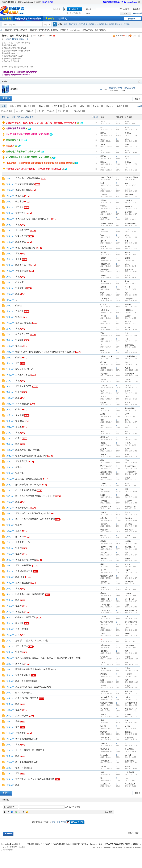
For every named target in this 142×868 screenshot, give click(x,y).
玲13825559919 (106, 466)
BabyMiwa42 (105, 645)
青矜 (102, 772)
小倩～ (128, 697)
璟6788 (103, 241)
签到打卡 (14, 89)
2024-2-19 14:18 (131, 653)
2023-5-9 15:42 (130, 509)
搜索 (46, 25)
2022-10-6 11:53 (131, 705)
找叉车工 (20, 340)
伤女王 (103, 570)
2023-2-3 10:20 (130, 642)
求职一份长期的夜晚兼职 (27, 681)
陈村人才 (110, 106)
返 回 (138, 99)
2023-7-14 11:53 (131, 428)
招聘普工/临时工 (23, 675)
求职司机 (20, 196)
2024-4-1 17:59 (130, 324)
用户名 (89, 9)
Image (12, 812)
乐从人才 (98, 106)
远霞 (127, 351)
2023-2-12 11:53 (131, 630)
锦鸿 (127, 437)
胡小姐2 (104, 478)
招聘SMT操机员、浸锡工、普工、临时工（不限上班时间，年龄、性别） (49, 658)
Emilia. (103, 634)
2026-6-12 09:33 (131, 153)
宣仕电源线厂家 (107, 622)
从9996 (128, 564)
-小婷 (127, 605)
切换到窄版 (139, 2)
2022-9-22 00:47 (131, 728)
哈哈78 (103, 593)
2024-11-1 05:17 (131, 214)
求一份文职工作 (23, 230)
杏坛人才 (84, 106)
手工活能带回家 (23, 190)
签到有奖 (63, 19)
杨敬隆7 (104, 541)
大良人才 (15, 106)
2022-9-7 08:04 (130, 751)
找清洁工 (20, 282)
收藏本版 (122, 36)
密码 (88, 13)
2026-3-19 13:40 (131, 607)
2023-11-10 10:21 (131, 387)
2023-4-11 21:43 (131, 532)
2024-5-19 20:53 (131, 353)
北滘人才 (57, 106)
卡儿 (102, 639)
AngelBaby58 (105, 784)
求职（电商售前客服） (26, 248)
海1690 (103, 252)
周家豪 (103, 258)
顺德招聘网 (1, 30)
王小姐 (103, 668)
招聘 (65, 24)
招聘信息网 (83, 24)
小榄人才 (40, 111)
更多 (32, 117)
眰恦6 (103, 460)
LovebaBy (104, 755)
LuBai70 (104, 385)
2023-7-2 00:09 (130, 445)
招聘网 (91, 24)
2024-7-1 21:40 (130, 266)
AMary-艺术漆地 (107, 177)
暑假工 (18, 259)
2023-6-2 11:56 (130, 486)
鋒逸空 (128, 391)
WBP (102, 408)
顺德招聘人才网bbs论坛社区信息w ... (124, 88)
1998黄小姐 (105, 599)
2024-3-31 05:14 (131, 330)
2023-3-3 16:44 (130, 595)
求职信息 (80, 111)
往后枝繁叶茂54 (107, 576)
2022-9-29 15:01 (131, 717)
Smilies (27, 812)
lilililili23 (104, 206)
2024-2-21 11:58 (131, 358)
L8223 (103, 495)
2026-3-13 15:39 (131, 197)
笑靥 (127, 218)
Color (8, 812)
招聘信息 (119, 24)
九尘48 (103, 368)
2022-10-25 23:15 (131, 682)
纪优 (102, 680)
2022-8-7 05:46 (130, 780)
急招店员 (10, 146)
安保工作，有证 (23, 375)
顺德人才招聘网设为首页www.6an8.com (17, 2)
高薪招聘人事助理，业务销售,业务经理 (33, 687)
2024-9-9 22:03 (130, 220)
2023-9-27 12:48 (131, 393)
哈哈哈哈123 (105, 218)
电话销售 (20, 623)
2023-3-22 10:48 (131, 543)
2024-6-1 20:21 (130, 289)
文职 (17, 727)
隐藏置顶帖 (96, 123)
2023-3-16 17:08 (131, 572)
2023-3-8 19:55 (130, 584)
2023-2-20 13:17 (131, 601)
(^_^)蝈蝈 (104, 709)
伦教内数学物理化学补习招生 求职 (31, 456)
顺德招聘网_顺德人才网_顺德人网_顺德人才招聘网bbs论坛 (49, 844)
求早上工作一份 (23, 542)
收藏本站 (37, 2)
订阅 (134, 36)
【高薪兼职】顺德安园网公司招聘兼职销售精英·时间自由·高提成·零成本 (39, 163)
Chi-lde (128, 535)
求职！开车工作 (23, 265)
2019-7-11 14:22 (131, 170)
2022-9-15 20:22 (131, 734)
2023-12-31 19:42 (131, 364)
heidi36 (103, 726)
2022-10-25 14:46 (131, 688)
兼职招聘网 (109, 24)
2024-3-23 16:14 (131, 335)
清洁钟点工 (21, 213)
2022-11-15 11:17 (131, 699)
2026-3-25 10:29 (131, 191)
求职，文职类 (22, 646)
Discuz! (13, 844)
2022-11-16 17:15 (131, 665)
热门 (18, 117)
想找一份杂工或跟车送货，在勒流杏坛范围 (35, 519)
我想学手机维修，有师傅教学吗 (30, 594)
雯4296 (103, 327)
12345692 (104, 524)
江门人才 (19, 111)
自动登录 (125, 9)
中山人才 (51, 111)
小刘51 (103, 587)
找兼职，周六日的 (24, 323)
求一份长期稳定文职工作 (27, 739)
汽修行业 (20, 311)
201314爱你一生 (107, 697)
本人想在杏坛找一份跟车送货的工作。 (33, 219)
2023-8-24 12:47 (131, 422)
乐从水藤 (20, 415)
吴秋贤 (103, 276)
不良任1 (104, 715)
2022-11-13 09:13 (131, 670)
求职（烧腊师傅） (24, 565)
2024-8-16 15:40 (131, 226)
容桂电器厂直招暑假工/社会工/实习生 (23, 152)
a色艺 (103, 414)
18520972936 (105, 264)
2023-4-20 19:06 (131, 514)
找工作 (18, 392)
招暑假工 (20, 473)
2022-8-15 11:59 (131, 774)
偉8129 (128, 512)
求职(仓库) (20, 577)
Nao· (102, 345)
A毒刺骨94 (105, 299)
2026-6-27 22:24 (131, 135)
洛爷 (127, 241)
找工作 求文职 (22, 716)
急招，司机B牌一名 (24, 369)
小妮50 (103, 379)
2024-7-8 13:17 (130, 566)
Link (16, 812)
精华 (27, 117)
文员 (17, 635)
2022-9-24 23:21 (131, 722)
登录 (54, 822)
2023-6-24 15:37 (131, 474)
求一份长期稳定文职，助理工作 (30, 750)
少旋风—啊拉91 (131, 772)
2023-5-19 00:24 (131, 491)
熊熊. (102, 420)
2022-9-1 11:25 (130, 757)
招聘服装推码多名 (24, 693)
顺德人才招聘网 (12, 39)
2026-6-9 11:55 (130, 158)
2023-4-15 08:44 (131, 520)
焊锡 (17, 721)
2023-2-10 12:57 (131, 636)
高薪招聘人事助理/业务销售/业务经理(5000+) (36, 669)
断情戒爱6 (104, 530)
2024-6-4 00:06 (130, 278)
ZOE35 (103, 616)
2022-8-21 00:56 (131, 769)
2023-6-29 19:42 (131, 451)
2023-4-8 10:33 (130, 538)
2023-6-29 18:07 (131, 457)
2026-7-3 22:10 (130, 124)
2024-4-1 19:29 (130, 318)
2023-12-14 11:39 (131, 376)
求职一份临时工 (23, 508)
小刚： (103, 339)
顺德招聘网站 (130, 408)
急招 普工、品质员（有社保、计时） (32, 641)
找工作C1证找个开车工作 (27, 698)
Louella (103, 512)
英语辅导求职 (22, 271)
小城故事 (104, 501)
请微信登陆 (138, 13)
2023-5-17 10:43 (131, 497)
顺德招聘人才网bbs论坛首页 (28, 19)
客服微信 (50, 19)
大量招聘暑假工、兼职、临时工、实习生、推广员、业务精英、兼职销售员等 (41, 123)
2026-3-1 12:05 (130, 202)
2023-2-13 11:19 (131, 624)
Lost (126, 168)
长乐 (102, 351)
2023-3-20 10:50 (131, 561)
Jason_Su (104, 553)
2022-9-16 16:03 (131, 746)
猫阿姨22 (104, 200)
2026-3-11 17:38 (131, 164)
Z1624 (103, 663)
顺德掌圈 (7, 19)
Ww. (102, 235)
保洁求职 (20, 202)
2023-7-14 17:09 (131, 613)
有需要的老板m (22, 404)
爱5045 (103, 281)
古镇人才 (30, 111)
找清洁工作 (21, 288)
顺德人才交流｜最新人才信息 (94, 30)
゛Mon (103, 483)
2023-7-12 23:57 (131, 434)
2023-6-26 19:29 (131, 468)
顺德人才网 (24, 39)
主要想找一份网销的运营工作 (29, 479)
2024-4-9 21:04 (130, 312)
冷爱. (102, 431)
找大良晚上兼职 (23, 583)
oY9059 (103, 304)
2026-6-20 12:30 (131, 141)
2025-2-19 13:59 (131, 208)
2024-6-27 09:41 (131, 272)
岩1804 (103, 247)
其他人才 (63, 111)
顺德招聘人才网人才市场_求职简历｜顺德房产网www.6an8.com (55, 30)
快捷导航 (132, 19)
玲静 (102, 333)
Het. (102, 778)
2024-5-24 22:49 (131, 295)
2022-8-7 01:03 (130, 786)
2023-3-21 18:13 (131, 549)
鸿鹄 (102, 293)
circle (102, 426)
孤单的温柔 (105, 738)
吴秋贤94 (104, 212)
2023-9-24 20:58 (131, 399)
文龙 (102, 391)
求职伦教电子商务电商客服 (28, 450)
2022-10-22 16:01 (131, 694)
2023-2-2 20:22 (130, 647)
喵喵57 (103, 535)
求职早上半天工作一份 (26, 560)
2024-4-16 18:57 (131, 306)
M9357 (103, 397)
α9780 (103, 628)
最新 (14, 117)
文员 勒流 (20, 421)
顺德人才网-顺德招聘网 (114, 844)
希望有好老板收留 (24, 768)
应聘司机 (20, 664)
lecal (102, 183)
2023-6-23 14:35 (131, 480)
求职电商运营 (22, 461)
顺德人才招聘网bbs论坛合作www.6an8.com (120, 2)
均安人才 (7, 111)
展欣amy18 (105, 270)
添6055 (103, 767)
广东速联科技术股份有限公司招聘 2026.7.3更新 (28, 157)
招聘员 (18, 467)
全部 (4, 106)
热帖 (23, 117)
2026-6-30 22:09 (131, 129)
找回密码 (137, 9)
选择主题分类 (9, 807)
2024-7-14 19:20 (131, 249)
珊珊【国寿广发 (131, 611)
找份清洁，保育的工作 (26, 617)
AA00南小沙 (105, 605)
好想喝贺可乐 (106, 507)
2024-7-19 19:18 (131, 243)
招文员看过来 (22, 236)
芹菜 (102, 720)
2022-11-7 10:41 (131, 676)
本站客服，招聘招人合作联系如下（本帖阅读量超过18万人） (34, 169)
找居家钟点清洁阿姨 (25, 184)
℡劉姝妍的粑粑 (107, 356)
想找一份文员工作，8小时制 (28, 485)
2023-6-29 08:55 (131, 462)
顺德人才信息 (47, 2)
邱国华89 (104, 691)
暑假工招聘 (73, 24)
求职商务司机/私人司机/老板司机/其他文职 (35, 779)
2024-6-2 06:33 (130, 283)
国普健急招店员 (13, 140)
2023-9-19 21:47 (131, 405)
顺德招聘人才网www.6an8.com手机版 (88, 844)
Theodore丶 (105, 195)
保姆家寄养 (21, 733)
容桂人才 (30, 106)
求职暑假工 (21, 242)
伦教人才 (44, 106)
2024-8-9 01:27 (130, 231)
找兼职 (18, 306)
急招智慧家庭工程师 (15, 128)
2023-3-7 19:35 (130, 590)
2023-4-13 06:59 (131, 526)
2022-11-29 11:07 (131, 659)
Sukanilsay (104, 518)
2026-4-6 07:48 (130, 185)
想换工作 (20, 537)
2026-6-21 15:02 (131, 147)
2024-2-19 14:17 (131, 555)
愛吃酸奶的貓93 (107, 224)
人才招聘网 (99, 24)
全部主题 (5, 117)
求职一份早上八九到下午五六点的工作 (33, 513)
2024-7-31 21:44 (131, 237)
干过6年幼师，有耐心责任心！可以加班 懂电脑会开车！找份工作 (45, 352)
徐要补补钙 (105, 437)
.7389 (102, 229)
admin (123, 91)
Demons (128, 593)
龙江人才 (71, 106)
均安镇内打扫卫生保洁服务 (28, 178)
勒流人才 (123, 106)
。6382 (128, 426)
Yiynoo (103, 189)
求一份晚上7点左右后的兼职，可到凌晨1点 (35, 496)
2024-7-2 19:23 (130, 254)
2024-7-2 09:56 (130, 260)
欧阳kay (103, 133)
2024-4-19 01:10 (131, 301)
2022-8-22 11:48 (131, 763)
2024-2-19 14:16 (131, 439)
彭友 (102, 489)
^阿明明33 (104, 582)
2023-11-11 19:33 (131, 382)
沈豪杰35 (104, 732)
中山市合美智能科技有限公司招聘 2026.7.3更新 (28, 134)
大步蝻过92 (105, 374)
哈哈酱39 (104, 657)
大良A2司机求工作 (24, 571)
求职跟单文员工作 (24, 386)
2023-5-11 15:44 (131, 503)
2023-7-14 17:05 (131, 711)
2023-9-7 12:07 (130, 410)
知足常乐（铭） (107, 547)
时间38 (103, 403)
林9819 (103, 362)
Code (23, 812)
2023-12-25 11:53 (131, 370)
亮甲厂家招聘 (22, 629)
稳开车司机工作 (23, 334)
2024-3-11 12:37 (131, 341)
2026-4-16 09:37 (131, 179)
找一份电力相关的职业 (26, 490)
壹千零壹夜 (129, 345)
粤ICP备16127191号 (132, 844)
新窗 (96, 117)
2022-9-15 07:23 (131, 740)
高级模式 (109, 812)
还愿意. (103, 443)
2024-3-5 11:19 (130, 347)
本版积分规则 (134, 833)
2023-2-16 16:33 (131, 618)
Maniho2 (104, 743)
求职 (17, 225)
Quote (20, 812)
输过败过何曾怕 (107, 703)
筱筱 (102, 564)
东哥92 (103, 449)
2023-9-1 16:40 (130, 416)
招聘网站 (127, 24)
